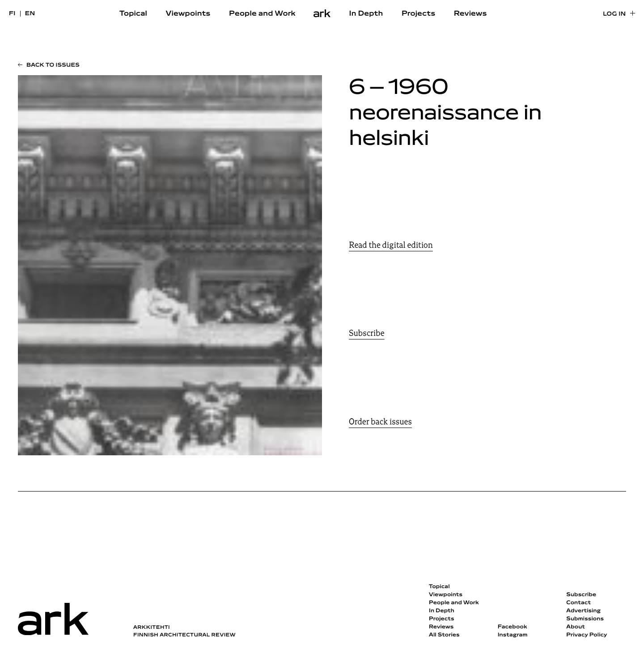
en (30, 14)
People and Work (262, 14)
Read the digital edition (391, 245)
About (576, 627)
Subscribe (367, 333)
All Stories (444, 635)
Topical (133, 14)
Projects (418, 14)
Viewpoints (188, 14)
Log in (614, 14)
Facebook (513, 627)
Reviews (470, 14)
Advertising (583, 611)
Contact (578, 603)
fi (12, 14)
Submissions (585, 619)
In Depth (366, 14)
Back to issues (53, 65)
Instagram (513, 635)
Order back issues (380, 422)
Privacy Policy (587, 635)
